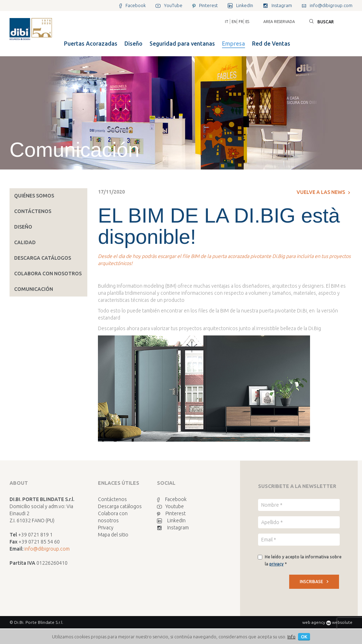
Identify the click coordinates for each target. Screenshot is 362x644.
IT (227, 22)
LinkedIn (171, 521)
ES (247, 22)
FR (241, 22)
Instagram (173, 528)
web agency (314, 622)
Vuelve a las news (323, 192)
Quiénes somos (34, 196)
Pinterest (171, 513)
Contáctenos (33, 211)
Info (291, 637)
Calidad (25, 242)
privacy (276, 564)
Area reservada (279, 22)
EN (234, 22)
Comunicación (34, 289)
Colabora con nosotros (48, 274)
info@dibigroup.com (47, 549)
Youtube (170, 506)
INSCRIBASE (314, 582)
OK (304, 637)
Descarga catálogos (43, 258)
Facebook (172, 499)
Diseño (23, 227)
